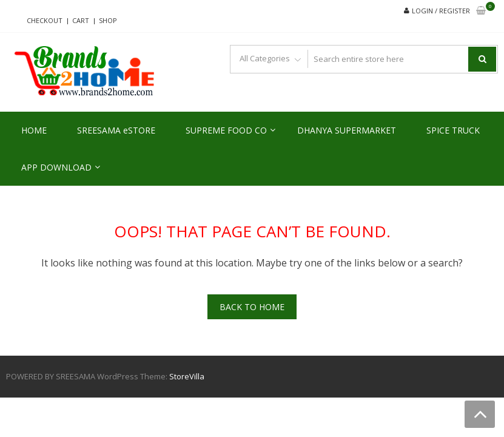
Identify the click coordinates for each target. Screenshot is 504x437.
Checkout (45, 20)
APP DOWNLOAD (56, 167)
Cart (81, 20)
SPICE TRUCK (453, 130)
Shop (108, 20)
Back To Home (252, 307)
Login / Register (441, 11)
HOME (34, 130)
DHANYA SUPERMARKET (347, 130)
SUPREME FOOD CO (226, 130)
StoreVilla (187, 376)
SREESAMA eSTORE (116, 130)
